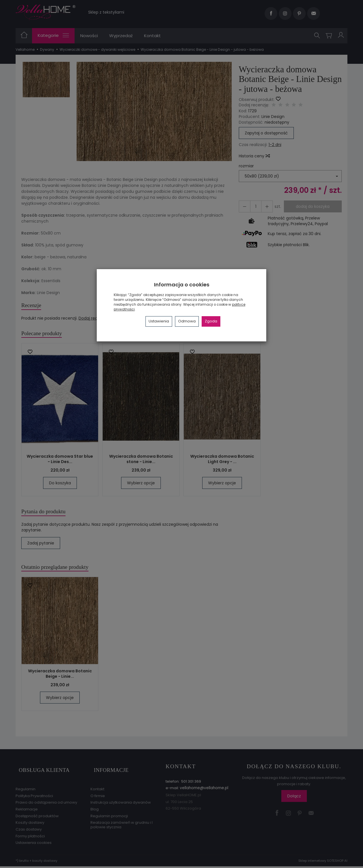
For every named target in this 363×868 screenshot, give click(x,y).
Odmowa (187, 321)
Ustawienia (159, 321)
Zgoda (211, 321)
